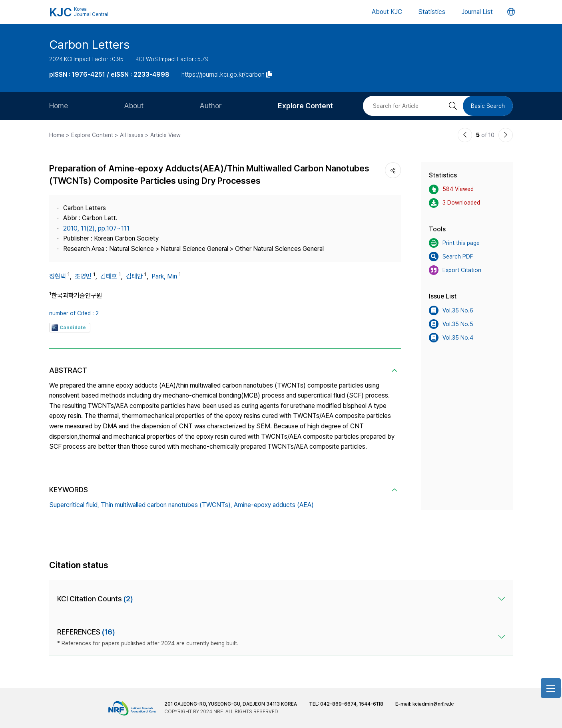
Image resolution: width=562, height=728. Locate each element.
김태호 (109, 276)
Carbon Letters (89, 44)
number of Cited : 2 (74, 313)
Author (211, 106)
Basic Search (488, 106)
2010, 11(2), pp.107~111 (96, 228)
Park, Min (164, 276)
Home (59, 106)
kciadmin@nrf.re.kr (433, 704)
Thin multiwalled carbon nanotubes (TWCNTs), (166, 505)
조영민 (83, 276)
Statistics (432, 12)
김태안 (134, 276)
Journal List (477, 12)
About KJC (387, 12)
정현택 (58, 276)
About (134, 106)
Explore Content (305, 106)
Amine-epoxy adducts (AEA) (274, 505)
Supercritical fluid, (74, 505)
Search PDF (451, 257)
